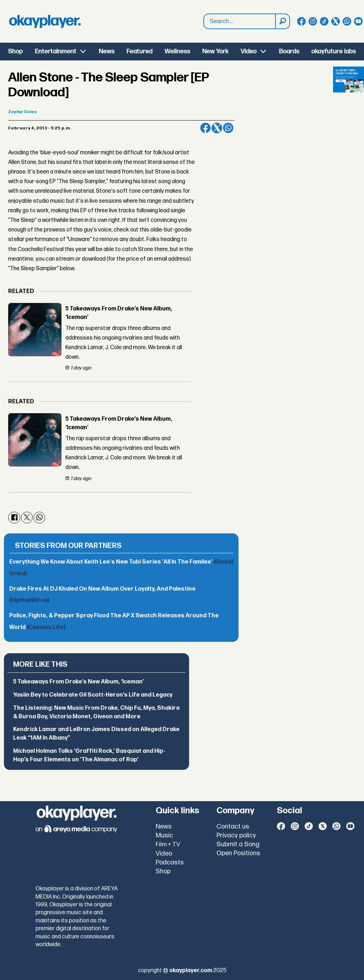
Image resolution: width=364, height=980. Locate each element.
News (107, 51)
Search (204, 14)
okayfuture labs (334, 51)
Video (249, 51)
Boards (289, 51)
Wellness (177, 51)
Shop (15, 51)
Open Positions (238, 853)
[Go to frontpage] (45, 21)
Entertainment (56, 51)
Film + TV (168, 845)
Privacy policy (236, 835)
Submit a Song (238, 844)
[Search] (282, 21)
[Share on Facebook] (205, 128)
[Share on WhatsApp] (228, 128)
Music (164, 835)
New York (215, 51)
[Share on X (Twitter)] (217, 128)
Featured (140, 51)
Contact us (233, 827)
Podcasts (170, 862)
